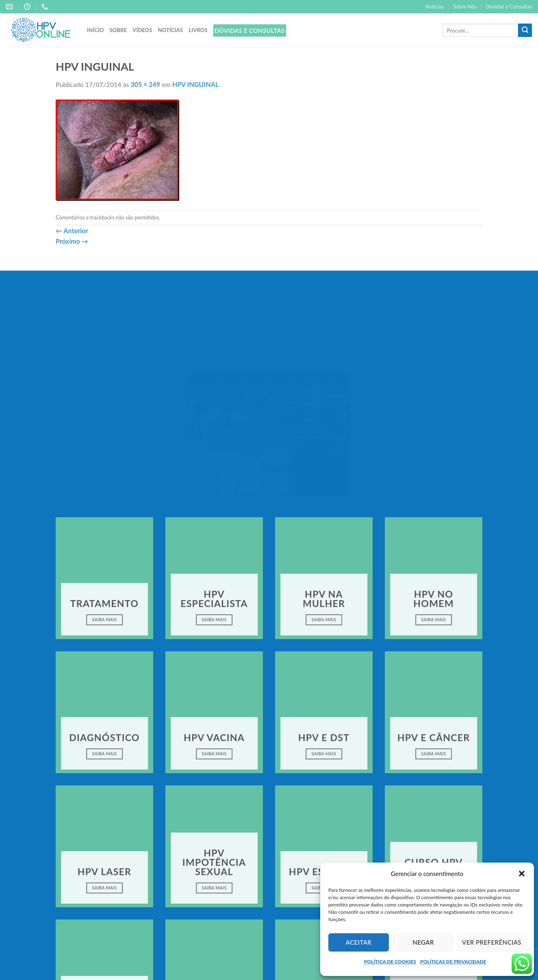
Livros (198, 30)
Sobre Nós (465, 7)
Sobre (118, 30)
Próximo (72, 241)
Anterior (72, 231)
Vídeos (142, 30)
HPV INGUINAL (195, 84)
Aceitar (359, 942)
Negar (423, 942)
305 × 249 (146, 84)
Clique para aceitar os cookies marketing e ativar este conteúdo (269, 436)
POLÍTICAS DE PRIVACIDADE (453, 962)
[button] (522, 874)
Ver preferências (492, 942)
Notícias (435, 7)
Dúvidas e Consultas (509, 7)
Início (95, 30)
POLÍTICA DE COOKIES (390, 962)
